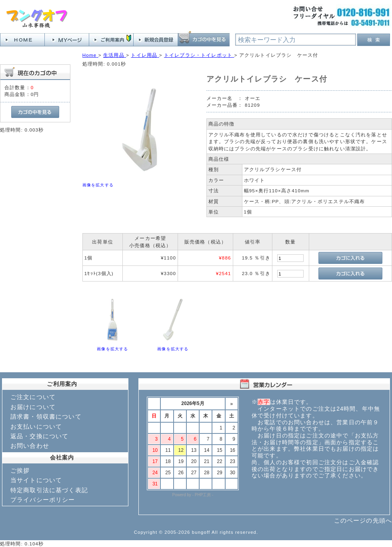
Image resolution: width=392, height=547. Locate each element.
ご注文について (33, 397)
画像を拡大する (98, 185)
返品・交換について (39, 436)
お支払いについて (36, 426)
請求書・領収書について (46, 416)
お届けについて (33, 407)
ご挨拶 (20, 470)
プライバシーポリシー (43, 500)
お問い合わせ (30, 446)
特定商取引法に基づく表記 (49, 490)
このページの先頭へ (363, 520)
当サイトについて (36, 480)
